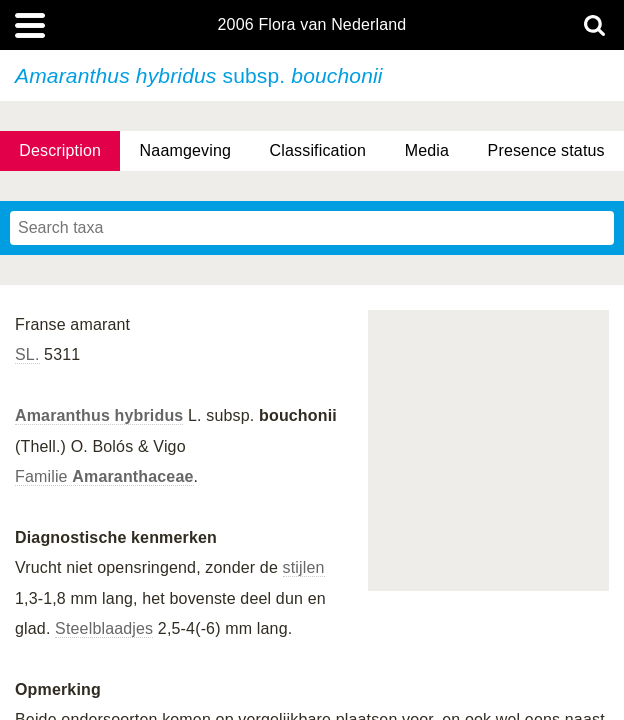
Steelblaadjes (104, 628)
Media (427, 150)
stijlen (304, 567)
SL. (27, 354)
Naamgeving (185, 150)
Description (60, 150)
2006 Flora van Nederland (312, 25)
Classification (318, 150)
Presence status (546, 150)
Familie (104, 476)
